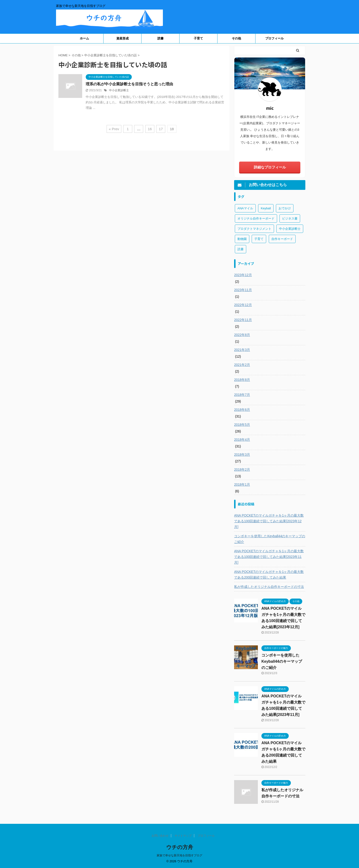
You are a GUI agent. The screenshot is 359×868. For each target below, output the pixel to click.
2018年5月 (242, 425)
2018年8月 (242, 380)
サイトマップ (183, 836)
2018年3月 (242, 455)
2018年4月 (242, 440)
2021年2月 (242, 365)
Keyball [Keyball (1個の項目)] (266, 208)
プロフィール (274, 38)
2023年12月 (243, 275)
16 (150, 129)
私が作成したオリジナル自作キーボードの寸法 (269, 587)
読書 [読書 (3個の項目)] (241, 249)
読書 (161, 38)
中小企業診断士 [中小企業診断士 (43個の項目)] (290, 229)
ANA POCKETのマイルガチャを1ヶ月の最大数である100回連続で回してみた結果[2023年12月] (269, 521)
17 (161, 129)
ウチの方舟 (180, 847)
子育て (198, 38)
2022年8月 (242, 335)
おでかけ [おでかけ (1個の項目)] (285, 208)
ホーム (84, 38)
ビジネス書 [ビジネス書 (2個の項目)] (290, 218)
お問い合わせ (160, 836)
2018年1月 (242, 484)
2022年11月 (243, 320)
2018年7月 (242, 395)
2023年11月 (243, 290)
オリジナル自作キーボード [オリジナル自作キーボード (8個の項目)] (256, 218)
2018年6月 (242, 410)
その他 (236, 38)
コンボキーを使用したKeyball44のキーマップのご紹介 (270, 539)
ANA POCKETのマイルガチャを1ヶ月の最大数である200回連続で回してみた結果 (269, 575)
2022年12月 (243, 305)
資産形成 (123, 38)
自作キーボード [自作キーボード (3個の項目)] (282, 239)
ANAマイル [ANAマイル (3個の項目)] (245, 208)
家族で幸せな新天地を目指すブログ (179, 855)
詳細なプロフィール (270, 167)
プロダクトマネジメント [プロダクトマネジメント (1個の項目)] (254, 229)
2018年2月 (242, 470)
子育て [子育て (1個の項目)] (259, 239)
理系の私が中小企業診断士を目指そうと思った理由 (129, 84)
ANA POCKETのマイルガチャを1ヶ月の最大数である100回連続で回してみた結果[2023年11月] (269, 557)
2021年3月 (242, 350)
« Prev (114, 129)
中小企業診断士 (119, 90)
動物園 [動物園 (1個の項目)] (242, 239)
